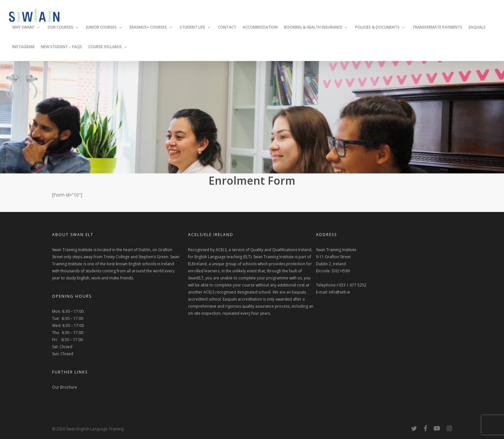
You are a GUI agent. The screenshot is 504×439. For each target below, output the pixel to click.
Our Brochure (65, 387)
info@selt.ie (339, 292)
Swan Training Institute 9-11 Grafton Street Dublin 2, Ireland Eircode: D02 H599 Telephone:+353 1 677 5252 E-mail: (341, 271)
